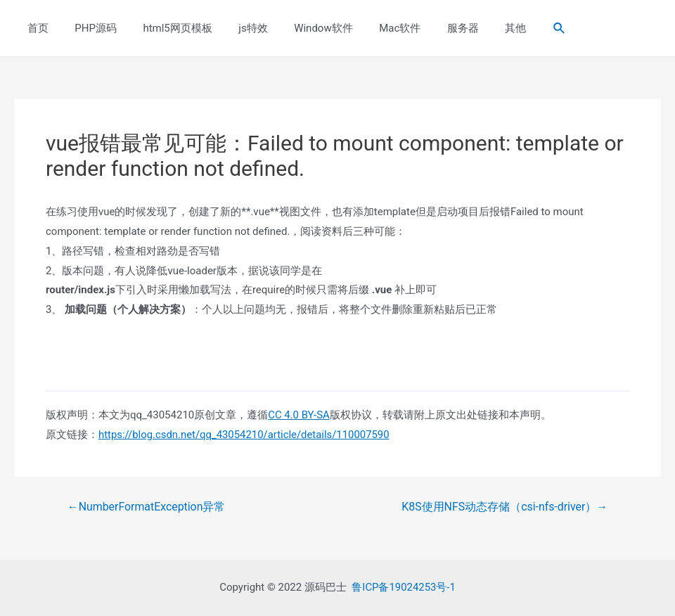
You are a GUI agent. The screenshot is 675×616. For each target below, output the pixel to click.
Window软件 (300, 28)
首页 (35, 28)
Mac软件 (371, 28)
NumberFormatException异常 (147, 507)
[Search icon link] (517, 28)
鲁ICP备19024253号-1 (404, 587)
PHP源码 (88, 28)
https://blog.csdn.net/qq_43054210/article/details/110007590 (245, 435)
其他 (476, 28)
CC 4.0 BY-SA (299, 415)
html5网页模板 (165, 28)
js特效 (234, 28)
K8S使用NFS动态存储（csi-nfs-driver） (504, 507)
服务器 (429, 28)
